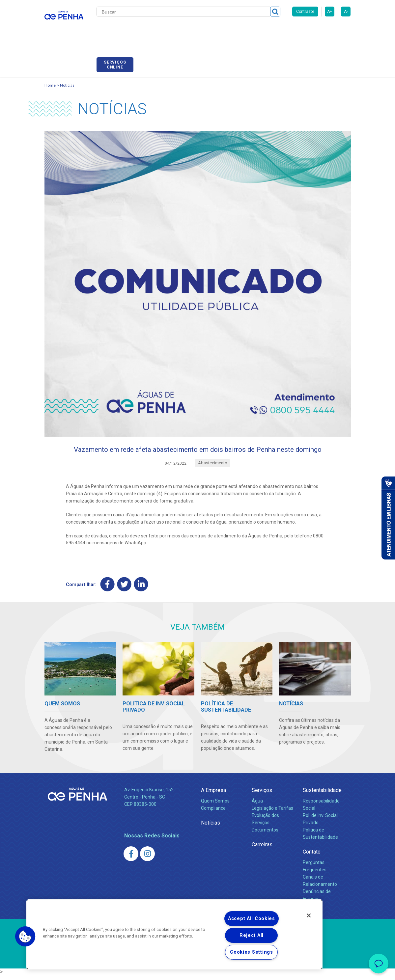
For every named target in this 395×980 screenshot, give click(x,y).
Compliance (213, 813)
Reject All (252, 935)
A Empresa (213, 795)
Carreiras (250, 30)
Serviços (262, 795)
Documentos (265, 835)
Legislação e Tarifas (272, 813)
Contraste (305, 12)
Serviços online (332, 31)
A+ (330, 12)
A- (346, 12)
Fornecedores (285, 30)
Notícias (67, 78)
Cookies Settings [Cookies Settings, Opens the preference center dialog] (252, 952)
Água (257, 806)
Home (50, 78)
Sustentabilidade (322, 795)
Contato (312, 857)
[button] (25, 937)
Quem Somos (215, 806)
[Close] (309, 915)
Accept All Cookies (252, 919)
